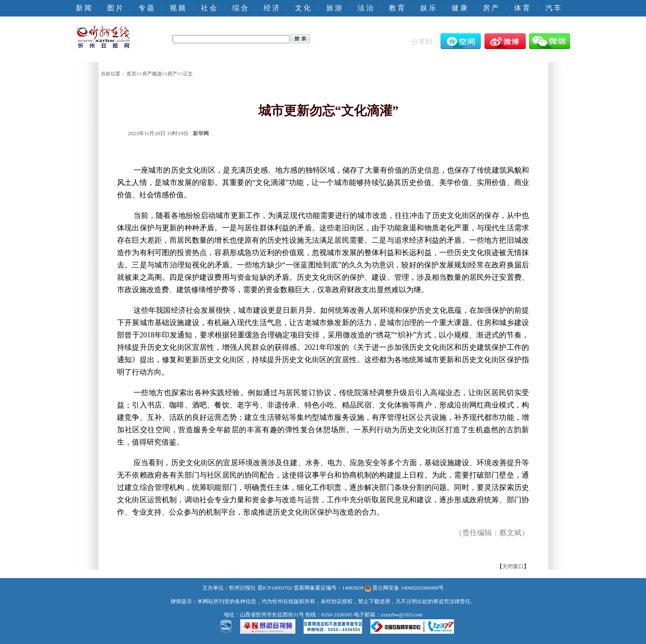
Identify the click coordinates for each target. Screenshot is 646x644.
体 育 (522, 8)
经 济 (272, 8)
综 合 (240, 8)
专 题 (146, 8)
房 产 (491, 8)
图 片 (115, 8)
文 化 (303, 8)
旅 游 (334, 8)
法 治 (365, 8)
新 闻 (84, 8)
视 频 (178, 8)
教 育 (397, 8)
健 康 (459, 8)
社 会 (209, 8)
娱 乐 (428, 8)
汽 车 (553, 8)
